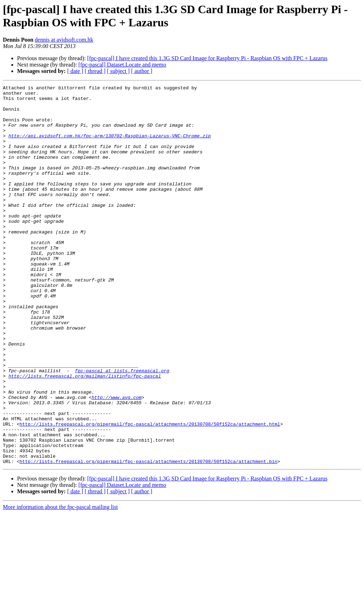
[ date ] (75, 71)
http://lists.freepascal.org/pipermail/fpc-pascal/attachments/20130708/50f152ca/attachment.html (150, 492)
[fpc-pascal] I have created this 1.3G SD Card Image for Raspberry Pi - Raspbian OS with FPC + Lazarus (207, 58)
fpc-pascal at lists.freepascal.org (122, 428)
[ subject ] (118, 71)
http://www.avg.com (117, 460)
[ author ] (142, 71)
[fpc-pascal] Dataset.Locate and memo (122, 65)
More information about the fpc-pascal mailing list (60, 583)
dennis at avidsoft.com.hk (64, 40)
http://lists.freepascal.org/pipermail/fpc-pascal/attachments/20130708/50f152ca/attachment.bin (148, 537)
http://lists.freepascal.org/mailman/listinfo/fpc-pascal (85, 435)
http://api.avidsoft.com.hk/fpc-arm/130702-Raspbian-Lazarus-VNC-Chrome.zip (110, 146)
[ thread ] (95, 71)
